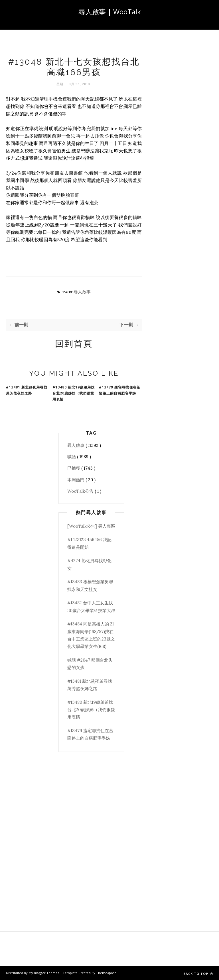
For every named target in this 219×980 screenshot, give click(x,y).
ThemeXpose (106, 973)
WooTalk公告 (81, 491)
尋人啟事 (82, 292)
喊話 (72, 457)
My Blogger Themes (44, 973)
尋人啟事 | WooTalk (110, 12)
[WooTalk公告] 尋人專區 (91, 526)
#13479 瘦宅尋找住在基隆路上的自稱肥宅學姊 (120, 390)
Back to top (198, 974)
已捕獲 (74, 468)
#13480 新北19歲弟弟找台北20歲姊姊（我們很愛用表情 (74, 393)
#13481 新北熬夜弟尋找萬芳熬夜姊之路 (27, 390)
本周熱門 (76, 480)
